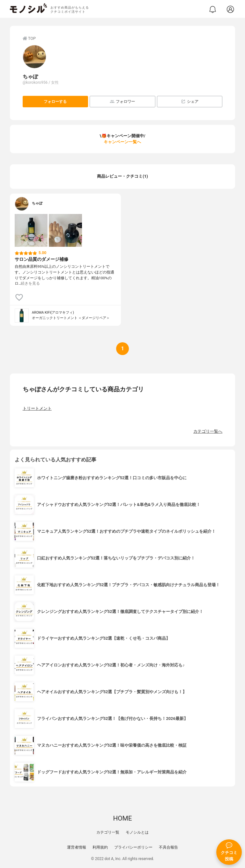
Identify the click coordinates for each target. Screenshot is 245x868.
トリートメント (37, 408)
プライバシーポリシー (133, 847)
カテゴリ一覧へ (208, 431)
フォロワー (122, 101)
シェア (190, 101)
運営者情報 (77, 847)
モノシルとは (137, 832)
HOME (122, 818)
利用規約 (100, 847)
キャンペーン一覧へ (122, 142)
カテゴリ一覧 (108, 832)
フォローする (55, 102)
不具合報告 (168, 847)
